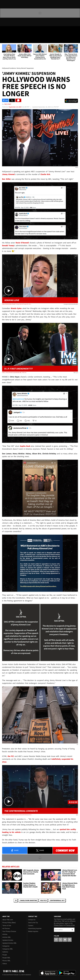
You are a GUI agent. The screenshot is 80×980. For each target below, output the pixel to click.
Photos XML (6, 961)
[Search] (77, 40)
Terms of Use (7, 926)
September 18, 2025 (15, 107)
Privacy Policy (58, 925)
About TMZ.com (8, 920)
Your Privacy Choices (9, 931)
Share (15, 850)
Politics (43, 900)
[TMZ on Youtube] (13, 29)
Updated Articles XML (9, 943)
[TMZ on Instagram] (18, 29)
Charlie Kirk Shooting (28, 900)
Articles (5, 934)
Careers (31, 926)
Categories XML (8, 949)
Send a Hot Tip (33, 923)
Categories (6, 946)
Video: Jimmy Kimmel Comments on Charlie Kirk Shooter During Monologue (17, 815)
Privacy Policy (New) (9, 923)
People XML (6, 958)
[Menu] (3, 40)
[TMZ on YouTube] (65, 940)
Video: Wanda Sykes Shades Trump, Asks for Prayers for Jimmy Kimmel (17, 304)
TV (16, 900)
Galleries (5, 952)
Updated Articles (8, 940)
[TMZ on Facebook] (3, 29)
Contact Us (32, 920)
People (5, 955)
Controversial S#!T (57, 900)
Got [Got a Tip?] (7, 35)
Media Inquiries (33, 931)
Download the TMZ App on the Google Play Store (67, 973)
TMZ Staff (8, 104)
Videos (5, 964)
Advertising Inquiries (35, 928)
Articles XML (7, 937)
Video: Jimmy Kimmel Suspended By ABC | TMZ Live (14, 373)
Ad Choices (6, 928)
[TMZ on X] (8, 29)
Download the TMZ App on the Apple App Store (48, 973)
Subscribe (72, 930)
